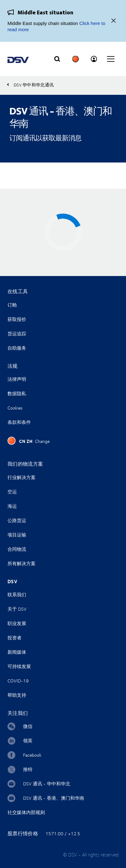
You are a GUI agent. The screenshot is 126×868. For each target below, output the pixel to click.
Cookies (15, 408)
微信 (28, 726)
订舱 (12, 305)
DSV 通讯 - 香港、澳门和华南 (54, 798)
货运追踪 (17, 334)
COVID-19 (18, 681)
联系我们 (17, 595)
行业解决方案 (22, 477)
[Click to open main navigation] (111, 59)
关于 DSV (17, 609)
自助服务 (17, 348)
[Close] (114, 21)
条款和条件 (19, 422)
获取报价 (17, 319)
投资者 (15, 638)
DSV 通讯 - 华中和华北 (47, 784)
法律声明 (17, 379)
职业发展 (17, 623)
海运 (12, 506)
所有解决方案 (22, 563)
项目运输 (17, 535)
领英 (28, 741)
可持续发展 (19, 666)
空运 (12, 492)
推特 (28, 769)
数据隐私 (17, 393)
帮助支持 (17, 695)
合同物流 (17, 549)
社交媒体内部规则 (26, 812)
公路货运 (17, 520)
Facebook (32, 755)
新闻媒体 (17, 652)
